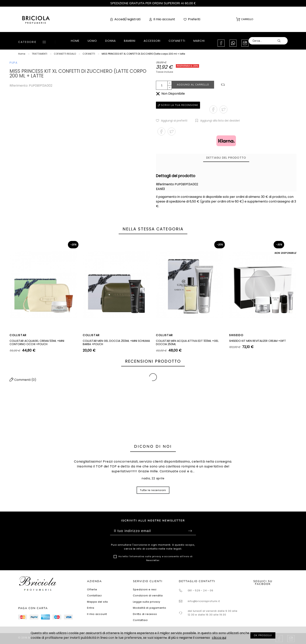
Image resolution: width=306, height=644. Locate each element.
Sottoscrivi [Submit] (190, 531)
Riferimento (165, 184)
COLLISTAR (18, 335)
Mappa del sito (98, 602)
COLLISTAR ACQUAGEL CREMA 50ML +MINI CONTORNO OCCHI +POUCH (37, 343)
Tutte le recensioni (153, 490)
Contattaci (94, 596)
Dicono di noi (153, 446)
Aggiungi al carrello (193, 85)
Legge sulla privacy (147, 602)
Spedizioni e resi (145, 589)
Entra (91, 608)
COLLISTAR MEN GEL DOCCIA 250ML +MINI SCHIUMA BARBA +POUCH (116, 343)
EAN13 (160, 189)
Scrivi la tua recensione (178, 105)
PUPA (14, 63)
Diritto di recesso (145, 614)
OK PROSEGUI (263, 635)
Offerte (92, 589)
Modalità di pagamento (149, 608)
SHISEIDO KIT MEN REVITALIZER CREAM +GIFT (258, 341)
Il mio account (97, 614)
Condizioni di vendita (148, 596)
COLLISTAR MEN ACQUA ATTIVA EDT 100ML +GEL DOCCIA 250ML (187, 343)
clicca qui (219, 638)
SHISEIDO (236, 335)
